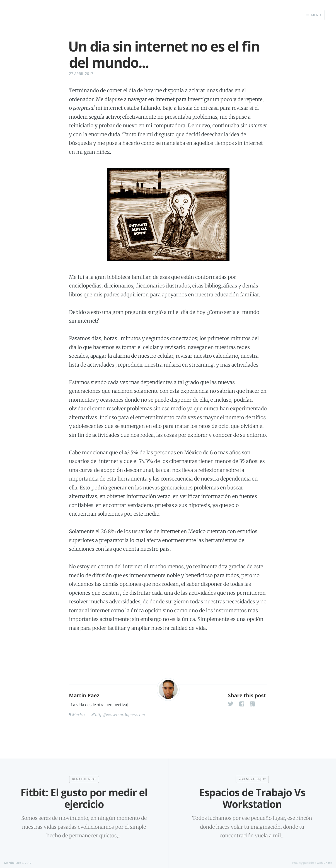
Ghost (328, 863)
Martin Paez (84, 696)
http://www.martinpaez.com (120, 715)
